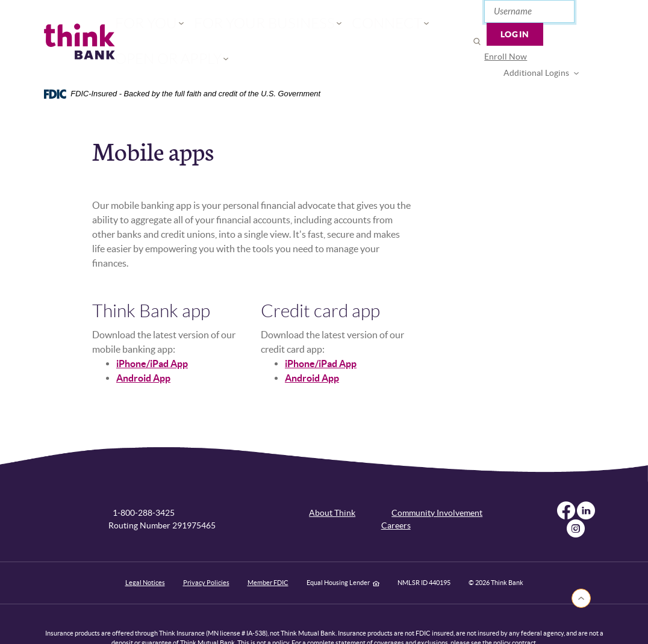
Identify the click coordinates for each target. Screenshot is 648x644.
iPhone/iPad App (152, 335)
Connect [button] (313, 27)
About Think (332, 485)
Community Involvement (437, 485)
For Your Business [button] (228, 27)
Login (576, 15)
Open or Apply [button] (386, 27)
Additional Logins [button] (550, 41)
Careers (396, 497)
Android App (143, 350)
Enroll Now (477, 41)
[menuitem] (477, 41)
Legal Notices (145, 554)
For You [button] (147, 27)
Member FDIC (268, 554)
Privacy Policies (206, 554)
